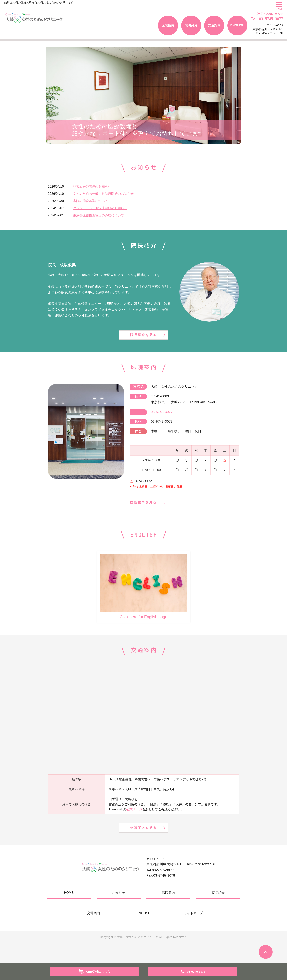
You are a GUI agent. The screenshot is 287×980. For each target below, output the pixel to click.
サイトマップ (193, 931)
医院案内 (168, 25)
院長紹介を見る (143, 340)
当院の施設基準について (90, 201)
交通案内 (214, 25)
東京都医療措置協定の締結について (98, 215)
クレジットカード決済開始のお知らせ (100, 208)
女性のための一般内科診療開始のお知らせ (103, 194)
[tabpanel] (143, 95)
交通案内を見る (143, 844)
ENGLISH (237, 25)
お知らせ (119, 910)
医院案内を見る (143, 513)
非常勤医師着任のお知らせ (92, 187)
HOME (69, 910)
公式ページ (134, 821)
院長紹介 (191, 25)
